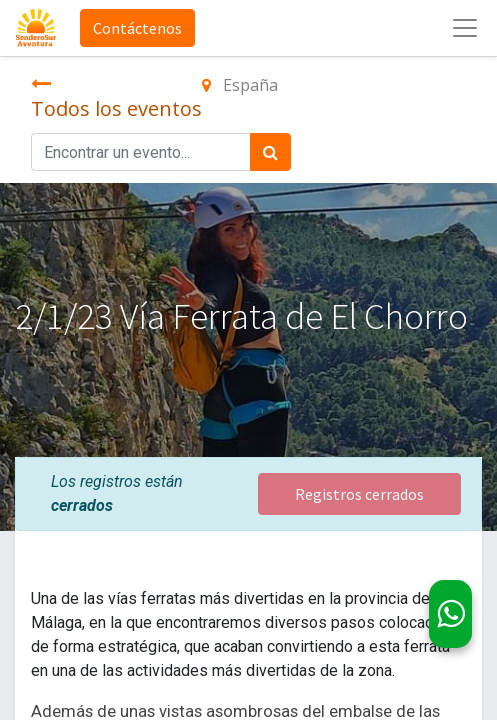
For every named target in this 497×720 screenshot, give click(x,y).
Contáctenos (137, 28)
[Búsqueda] (270, 152)
